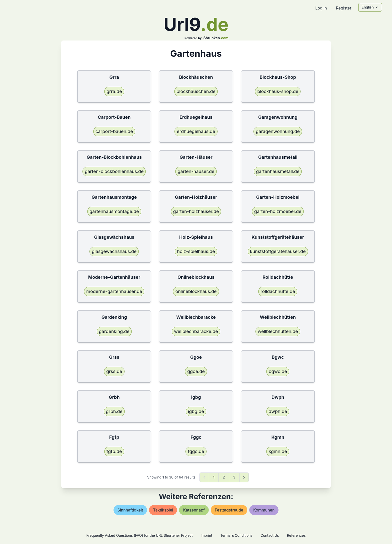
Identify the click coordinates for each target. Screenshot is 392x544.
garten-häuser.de (196, 171)
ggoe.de (196, 371)
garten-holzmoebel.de (278, 211)
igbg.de (196, 411)
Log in (321, 8)
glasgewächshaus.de (114, 251)
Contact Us (270, 535)
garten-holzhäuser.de (196, 211)
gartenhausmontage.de (114, 211)
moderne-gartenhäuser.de (114, 291)
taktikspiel (163, 510)
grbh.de (114, 411)
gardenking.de (114, 331)
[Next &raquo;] (244, 477)
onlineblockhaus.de (196, 291)
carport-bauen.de (114, 131)
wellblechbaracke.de (196, 331)
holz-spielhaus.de (196, 251)
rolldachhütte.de (278, 291)
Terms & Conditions (236, 535)
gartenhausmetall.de (278, 171)
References (296, 535)
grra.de (114, 91)
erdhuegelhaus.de (196, 131)
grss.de (114, 371)
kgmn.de (278, 451)
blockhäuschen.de (196, 91)
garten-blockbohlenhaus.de (114, 171)
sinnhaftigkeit (130, 510)
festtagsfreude (229, 510)
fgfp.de (114, 451)
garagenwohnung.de (278, 131)
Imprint (206, 535)
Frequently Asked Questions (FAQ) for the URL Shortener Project (139, 535)
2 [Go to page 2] (224, 477)
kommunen (264, 510)
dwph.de (278, 411)
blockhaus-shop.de (278, 91)
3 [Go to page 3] (234, 477)
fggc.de (196, 451)
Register (343, 8)
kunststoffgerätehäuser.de (278, 251)
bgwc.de (278, 371)
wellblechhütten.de (278, 331)
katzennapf (194, 510)
